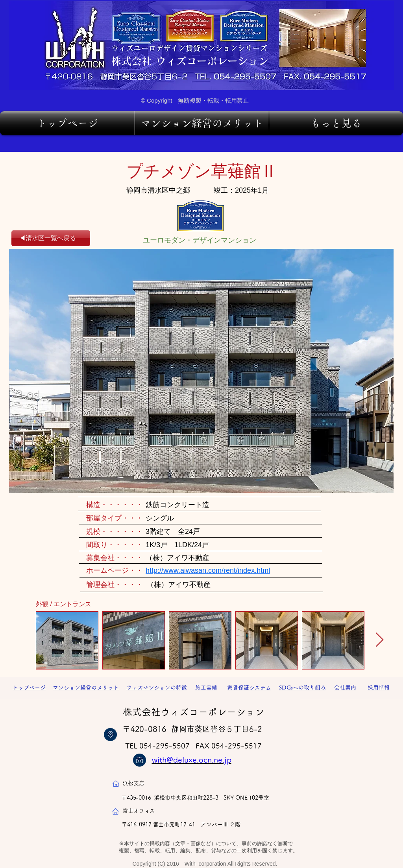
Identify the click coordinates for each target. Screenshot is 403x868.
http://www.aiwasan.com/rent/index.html (208, 570)
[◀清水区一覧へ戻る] (51, 238)
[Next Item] (380, 640)
